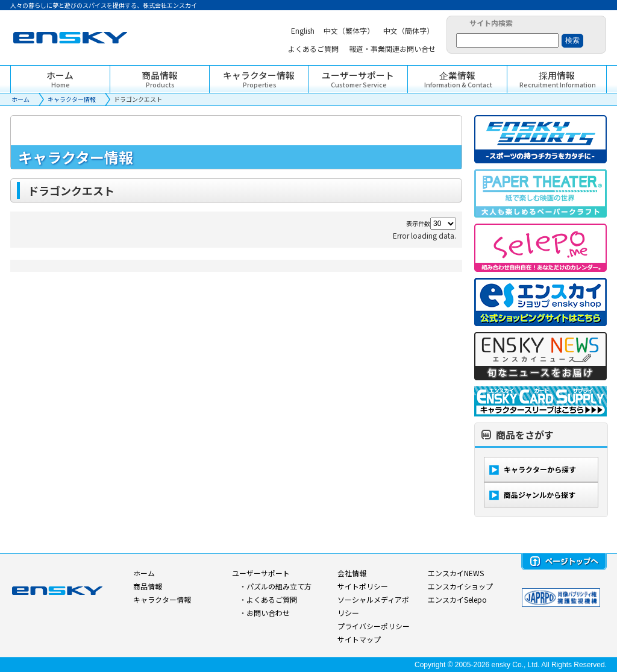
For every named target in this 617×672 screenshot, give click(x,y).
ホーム (20, 99)
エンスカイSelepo (457, 599)
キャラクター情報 (72, 99)
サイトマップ (359, 639)
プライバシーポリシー (374, 626)
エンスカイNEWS (456, 573)
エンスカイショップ (460, 586)
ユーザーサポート (261, 573)
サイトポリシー (363, 586)
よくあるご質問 (272, 599)
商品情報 (148, 586)
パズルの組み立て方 (279, 586)
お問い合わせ (268, 613)
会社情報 (352, 573)
